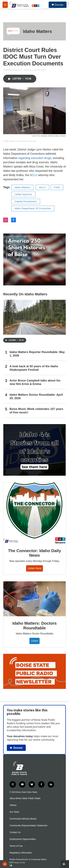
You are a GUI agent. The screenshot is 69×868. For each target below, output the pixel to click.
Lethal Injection (23, 194)
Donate (59, 5)
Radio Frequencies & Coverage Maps (28, 860)
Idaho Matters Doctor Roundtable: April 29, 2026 (36, 396)
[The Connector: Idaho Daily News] (34, 513)
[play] (5, 864)
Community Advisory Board (23, 819)
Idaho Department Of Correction (33, 208)
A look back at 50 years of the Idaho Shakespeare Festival (34, 368)
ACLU (34, 175)
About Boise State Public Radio (25, 798)
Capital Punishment (26, 201)
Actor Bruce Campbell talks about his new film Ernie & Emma (35, 382)
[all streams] (65, 864)
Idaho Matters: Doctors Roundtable (35, 626)
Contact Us (15, 832)
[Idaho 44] (34, 450)
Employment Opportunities (23, 839)
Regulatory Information (21, 853)
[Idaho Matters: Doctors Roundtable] (34, 599)
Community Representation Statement (28, 826)
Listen (35, 641)
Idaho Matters (38, 31)
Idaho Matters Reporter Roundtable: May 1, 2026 (37, 354)
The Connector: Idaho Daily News (35, 553)
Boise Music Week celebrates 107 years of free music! (36, 411)
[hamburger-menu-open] (5, 5)
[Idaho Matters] (13, 31)
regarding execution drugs (35, 158)
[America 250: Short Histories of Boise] (34, 259)
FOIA (57, 187)
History (13, 805)
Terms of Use (16, 846)
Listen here (34, 568)
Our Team (14, 812)
